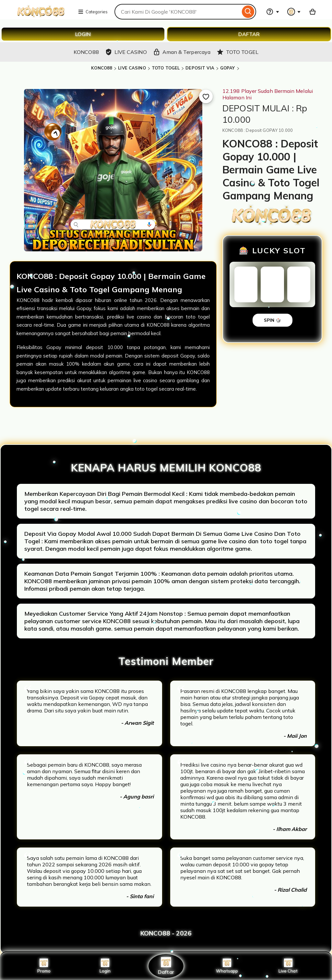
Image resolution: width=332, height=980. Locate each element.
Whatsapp (227, 966)
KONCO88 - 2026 (166, 933)
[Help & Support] (273, 12)
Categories (93, 12)
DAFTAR (249, 34)
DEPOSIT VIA (200, 68)
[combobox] (177, 12)
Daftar (166, 966)
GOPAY (228, 68)
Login (105, 966)
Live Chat (288, 966)
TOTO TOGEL (166, 68)
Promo (44, 966)
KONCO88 (102, 68)
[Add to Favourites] (206, 96)
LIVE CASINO (132, 68)
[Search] (248, 12)
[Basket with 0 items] (313, 12)
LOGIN (83, 34)
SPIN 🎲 (273, 320)
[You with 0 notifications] (294, 12)
